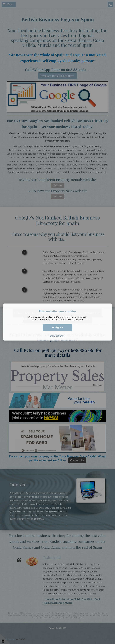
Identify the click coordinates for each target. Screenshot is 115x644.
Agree (57, 327)
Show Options (58, 336)
